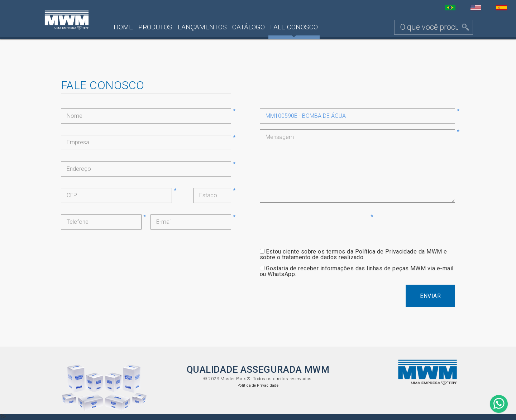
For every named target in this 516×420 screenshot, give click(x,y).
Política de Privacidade (386, 252)
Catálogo (249, 27)
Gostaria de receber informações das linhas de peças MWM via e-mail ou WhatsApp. (357, 271)
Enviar (430, 296)
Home (123, 27)
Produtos (155, 27)
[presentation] (314, 228)
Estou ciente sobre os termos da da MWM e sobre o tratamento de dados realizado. (353, 254)
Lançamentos (202, 27)
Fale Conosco (294, 27)
